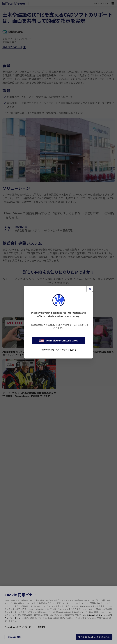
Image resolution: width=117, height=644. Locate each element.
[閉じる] (90, 289)
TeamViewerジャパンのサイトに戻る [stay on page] (59, 350)
